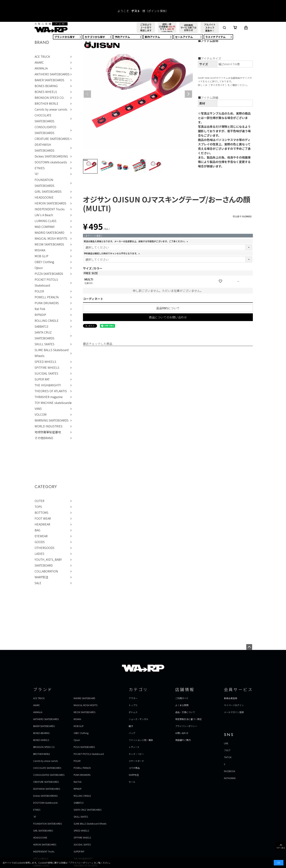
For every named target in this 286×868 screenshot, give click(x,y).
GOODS (40, 542)
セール (184, 37)
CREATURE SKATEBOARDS (52, 139)
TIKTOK (228, 757)
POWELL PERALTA (47, 297)
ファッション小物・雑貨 (141, 740)
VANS (38, 409)
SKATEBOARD (44, 565)
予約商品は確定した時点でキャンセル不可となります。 (112, 253)
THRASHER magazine (49, 397)
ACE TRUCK (42, 56)
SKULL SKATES (44, 344)
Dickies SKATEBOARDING (51, 156)
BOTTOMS (41, 512)
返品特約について (168, 308)
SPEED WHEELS (45, 362)
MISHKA (40, 250)
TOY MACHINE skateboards (53, 403)
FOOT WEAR (43, 518)
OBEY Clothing (44, 262)
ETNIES (40, 168)
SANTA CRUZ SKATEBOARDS (44, 335)
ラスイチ (215, 37)
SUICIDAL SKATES (46, 373)
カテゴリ (95, 37)
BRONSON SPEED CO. (49, 98)
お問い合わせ (182, 733)
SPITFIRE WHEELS (47, 367)
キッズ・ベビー (136, 754)
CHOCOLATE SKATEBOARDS (44, 118)
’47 (37, 174)
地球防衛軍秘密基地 (48, 432)
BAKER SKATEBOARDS (49, 80)
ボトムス (133, 712)
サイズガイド (218, 85)
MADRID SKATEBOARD (49, 232)
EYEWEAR (41, 536)
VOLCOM (41, 414)
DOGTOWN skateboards (51, 162)
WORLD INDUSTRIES (49, 426)
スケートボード (136, 761)
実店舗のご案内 (183, 740)
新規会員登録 (231, 698)
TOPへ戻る (281, 846)
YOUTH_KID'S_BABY (48, 559)
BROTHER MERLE (47, 103)
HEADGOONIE (44, 197)
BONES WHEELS (46, 92)
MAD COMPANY (45, 227)
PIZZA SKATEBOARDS (49, 274)
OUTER (39, 501)
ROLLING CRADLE (47, 321)
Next (188, 94)
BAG (37, 530)
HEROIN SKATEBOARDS (50, 203)
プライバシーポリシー (186, 726)
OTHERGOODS (44, 548)
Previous (87, 94)
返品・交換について (185, 712)
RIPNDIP (40, 315)
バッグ (132, 733)
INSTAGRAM (230, 778)
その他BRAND (44, 438)
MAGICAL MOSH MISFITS (51, 238)
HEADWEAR (42, 524)
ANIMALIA (41, 68)
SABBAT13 (41, 326)
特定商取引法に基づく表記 (188, 719)
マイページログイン (234, 705)
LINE (226, 743)
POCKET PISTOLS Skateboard (46, 282)
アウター (133, 698)
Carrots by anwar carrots (51, 109)
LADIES (39, 554)
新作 (152, 37)
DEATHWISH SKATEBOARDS (44, 147)
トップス (133, 705)
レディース (134, 747)
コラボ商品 (134, 768)
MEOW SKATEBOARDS (49, 244)
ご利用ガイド (182, 698)
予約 (122, 37)
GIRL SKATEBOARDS (48, 191)
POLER (39, 291)
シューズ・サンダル (139, 719)
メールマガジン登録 (234, 712)
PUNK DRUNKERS (47, 303)
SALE (38, 583)
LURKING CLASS (45, 221)
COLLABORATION (46, 571)
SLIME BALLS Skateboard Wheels (52, 353)
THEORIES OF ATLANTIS (51, 391)
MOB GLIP (41, 256)
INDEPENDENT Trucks (50, 209)
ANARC (39, 62)
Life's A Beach (44, 215)
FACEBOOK (230, 771)
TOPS (38, 507)
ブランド (65, 37)
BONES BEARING (46, 86)
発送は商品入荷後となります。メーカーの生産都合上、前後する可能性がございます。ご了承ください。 (136, 241)
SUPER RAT (42, 379)
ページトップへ (249, 647)
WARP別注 (41, 577)
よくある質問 (182, 705)
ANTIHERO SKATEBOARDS (52, 74)
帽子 (131, 726)
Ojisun (39, 268)
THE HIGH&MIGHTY (48, 385)
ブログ (227, 750)
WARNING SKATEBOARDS (52, 420)
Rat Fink (40, 309)
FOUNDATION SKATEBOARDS (44, 183)
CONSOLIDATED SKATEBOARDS (45, 130)
